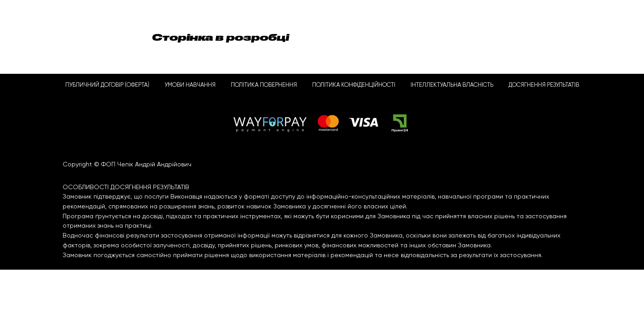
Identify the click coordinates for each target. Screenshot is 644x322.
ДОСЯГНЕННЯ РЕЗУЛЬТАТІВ (544, 85)
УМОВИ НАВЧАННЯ (190, 85)
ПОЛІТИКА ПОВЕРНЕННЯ (264, 85)
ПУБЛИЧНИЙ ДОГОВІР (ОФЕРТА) (107, 85)
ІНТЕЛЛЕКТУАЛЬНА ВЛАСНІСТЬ (452, 85)
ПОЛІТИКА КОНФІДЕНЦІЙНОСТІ (354, 85)
